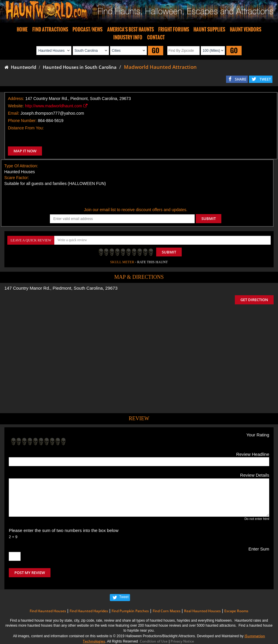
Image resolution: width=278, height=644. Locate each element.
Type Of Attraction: (21, 166)
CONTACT (156, 37)
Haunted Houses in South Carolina (80, 67)
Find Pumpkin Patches (130, 611)
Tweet (124, 597)
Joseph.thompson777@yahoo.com (52, 113)
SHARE (241, 79)
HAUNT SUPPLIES (209, 29)
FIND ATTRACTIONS (50, 29)
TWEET (265, 79)
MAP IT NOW (25, 151)
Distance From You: (26, 128)
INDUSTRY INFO (128, 37)
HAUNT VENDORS (246, 29)
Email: (14, 113)
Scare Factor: (17, 178)
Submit (169, 252)
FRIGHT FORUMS (174, 29)
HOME (22, 29)
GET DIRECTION (254, 300)
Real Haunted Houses (202, 611)
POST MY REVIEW (30, 573)
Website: (16, 106)
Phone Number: (22, 121)
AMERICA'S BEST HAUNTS (130, 29)
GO (156, 50)
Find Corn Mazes (167, 611)
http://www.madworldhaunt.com (56, 106)
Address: (16, 99)
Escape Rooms (236, 611)
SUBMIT (209, 218)
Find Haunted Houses (48, 611)
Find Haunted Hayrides (89, 611)
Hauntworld (20, 67)
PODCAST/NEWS (87, 29)
